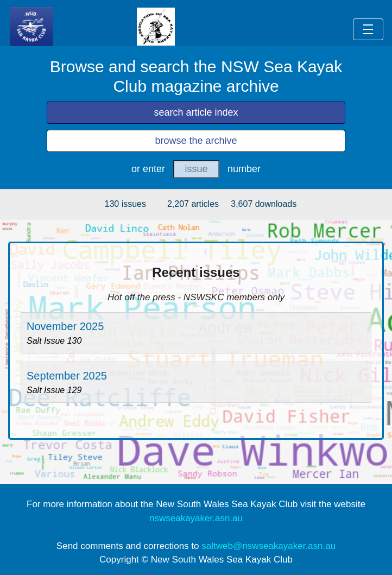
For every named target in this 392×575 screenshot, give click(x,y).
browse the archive (196, 141)
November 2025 (65, 326)
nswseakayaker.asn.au (196, 518)
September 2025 (67, 376)
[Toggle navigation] (368, 29)
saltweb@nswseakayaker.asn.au (268, 546)
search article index (196, 112)
